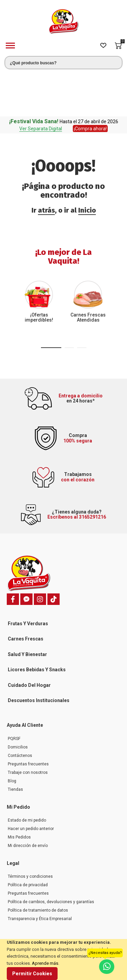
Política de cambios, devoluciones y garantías (51, 857)
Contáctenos (20, 711)
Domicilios (18, 703)
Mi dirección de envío (28, 801)
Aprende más (45, 963)
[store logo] (64, 21)
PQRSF (14, 694)
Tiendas (15, 745)
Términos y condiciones (30, 832)
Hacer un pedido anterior (31, 784)
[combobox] (63, 63)
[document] (63, 960)
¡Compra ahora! (90, 84)
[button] (51, 303)
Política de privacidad (28, 841)
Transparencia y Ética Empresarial (40, 874)
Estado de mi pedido (27, 776)
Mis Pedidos (19, 793)
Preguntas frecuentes (28, 720)
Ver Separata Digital (41, 84)
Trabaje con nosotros (28, 728)
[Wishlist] (103, 46)
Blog (12, 737)
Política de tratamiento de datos (38, 866)
